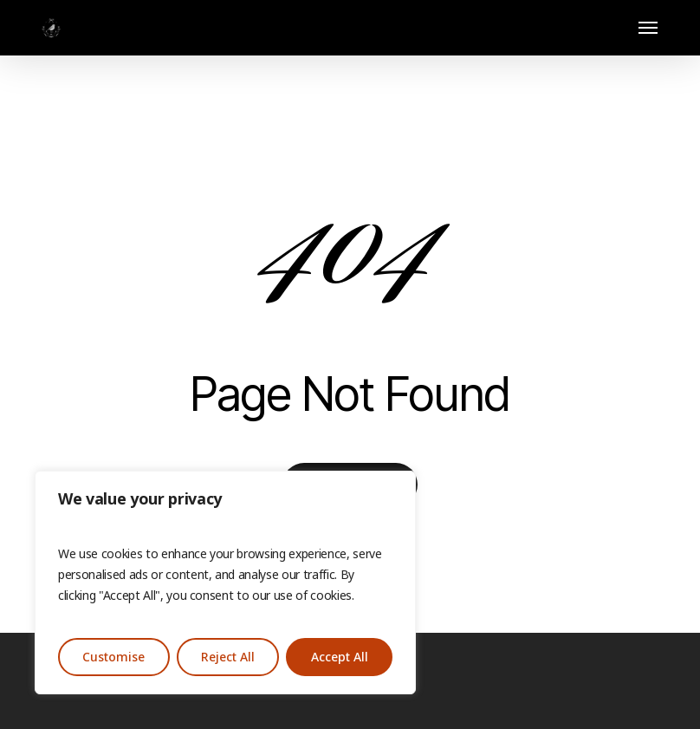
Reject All (228, 657)
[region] (225, 583)
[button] (648, 28)
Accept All (340, 657)
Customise (113, 657)
